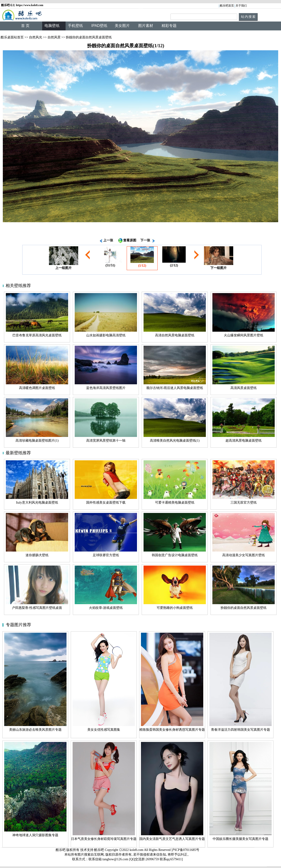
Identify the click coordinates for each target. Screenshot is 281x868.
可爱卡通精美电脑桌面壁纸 (175, 503)
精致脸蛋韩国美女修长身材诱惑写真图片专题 (172, 730)
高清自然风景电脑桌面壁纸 (175, 335)
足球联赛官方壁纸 (106, 555)
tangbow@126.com (115, 859)
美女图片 (122, 26)
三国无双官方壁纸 (244, 503)
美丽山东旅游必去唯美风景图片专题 (35, 730)
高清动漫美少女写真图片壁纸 (244, 555)
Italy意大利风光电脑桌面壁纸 (37, 503)
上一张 (108, 240)
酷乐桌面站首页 (12, 37)
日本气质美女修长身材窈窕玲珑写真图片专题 (104, 839)
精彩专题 (169, 26)
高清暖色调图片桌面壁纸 (37, 388)
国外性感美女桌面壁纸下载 (106, 503)
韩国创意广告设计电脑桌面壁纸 (175, 555)
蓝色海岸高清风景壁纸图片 (106, 388)
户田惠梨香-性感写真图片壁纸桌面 (37, 608)
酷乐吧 (100, 850)
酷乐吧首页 (227, 6)
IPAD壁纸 (99, 26)
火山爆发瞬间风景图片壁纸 (244, 335)
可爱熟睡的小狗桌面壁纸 (175, 608)
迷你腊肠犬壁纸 (37, 555)
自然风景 (54, 37)
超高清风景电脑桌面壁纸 (244, 441)
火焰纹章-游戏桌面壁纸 (106, 608)
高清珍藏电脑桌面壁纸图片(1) (37, 441)
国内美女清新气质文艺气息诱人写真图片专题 (172, 839)
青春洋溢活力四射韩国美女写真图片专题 (240, 730)
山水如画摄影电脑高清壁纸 (106, 335)
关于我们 (241, 6)
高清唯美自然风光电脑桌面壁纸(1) (175, 441)
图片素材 (146, 26)
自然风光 (36, 37)
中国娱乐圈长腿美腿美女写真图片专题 (240, 839)
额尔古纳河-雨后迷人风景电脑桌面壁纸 (175, 388)
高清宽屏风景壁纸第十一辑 (106, 441)
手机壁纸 (75, 26)
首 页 (25, 26)
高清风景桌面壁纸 (244, 388)
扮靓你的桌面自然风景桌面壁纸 (244, 608)
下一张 (145, 240)
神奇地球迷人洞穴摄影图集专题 (35, 835)
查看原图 (130, 240)
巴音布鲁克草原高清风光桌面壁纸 (37, 335)
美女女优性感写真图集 (104, 730)
